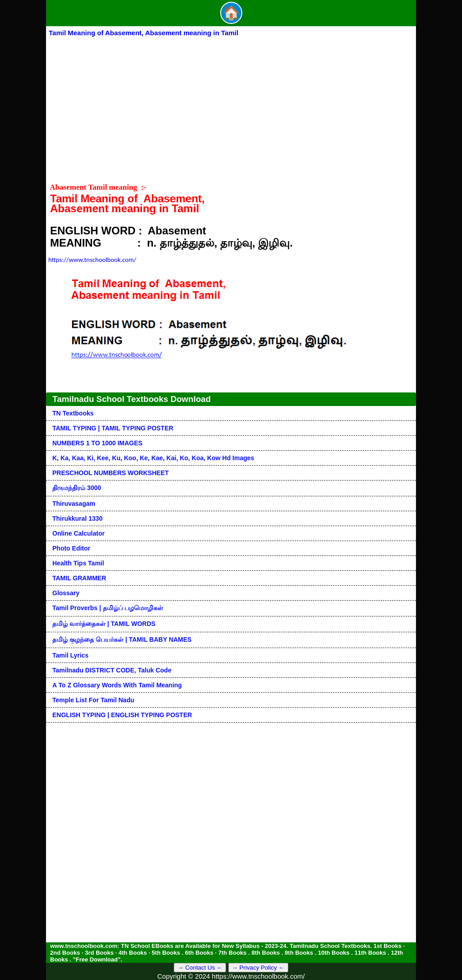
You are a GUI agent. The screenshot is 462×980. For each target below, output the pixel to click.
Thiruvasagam (74, 504)
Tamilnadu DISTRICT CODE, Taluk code (112, 670)
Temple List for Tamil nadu (93, 700)
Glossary (66, 593)
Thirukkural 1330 (77, 518)
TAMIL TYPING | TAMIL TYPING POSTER (113, 428)
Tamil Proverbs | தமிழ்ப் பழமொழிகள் (108, 608)
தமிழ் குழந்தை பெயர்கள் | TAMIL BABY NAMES (122, 639)
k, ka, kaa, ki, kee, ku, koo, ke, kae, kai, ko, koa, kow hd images (153, 458)
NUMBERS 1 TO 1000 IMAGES (97, 443)
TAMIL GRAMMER (79, 578)
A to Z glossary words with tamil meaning (117, 685)
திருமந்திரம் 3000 (77, 488)
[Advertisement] (231, 106)
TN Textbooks (73, 413)
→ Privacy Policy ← (258, 968)
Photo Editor (71, 548)
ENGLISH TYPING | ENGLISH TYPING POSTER (122, 715)
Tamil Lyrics (70, 655)
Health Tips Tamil (78, 563)
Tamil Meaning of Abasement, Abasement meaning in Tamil (143, 33)
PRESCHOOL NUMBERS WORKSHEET (111, 473)
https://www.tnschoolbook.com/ (92, 260)
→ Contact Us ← (200, 968)
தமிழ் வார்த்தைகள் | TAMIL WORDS (104, 624)
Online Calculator (79, 533)
